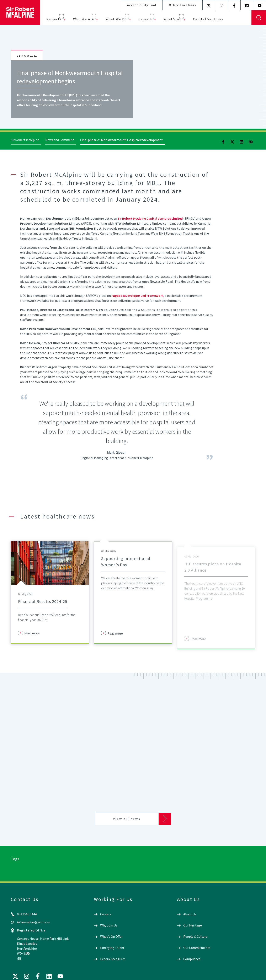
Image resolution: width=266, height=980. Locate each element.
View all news (127, 819)
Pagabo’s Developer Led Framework (137, 296)
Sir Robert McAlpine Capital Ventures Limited (150, 218)
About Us (190, 914)
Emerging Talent (112, 948)
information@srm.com (34, 922)
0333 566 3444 (27, 914)
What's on (173, 19)
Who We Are (84, 19)
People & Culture (195, 936)
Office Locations (183, 5)
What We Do (116, 19)
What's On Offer (111, 936)
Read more (32, 639)
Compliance (192, 959)
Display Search (259, 18)
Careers (145, 19)
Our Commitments (197, 948)
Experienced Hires (113, 959)
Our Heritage (193, 925)
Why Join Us (109, 925)
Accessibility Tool (142, 5)
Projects (54, 19)
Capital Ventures (208, 19)
